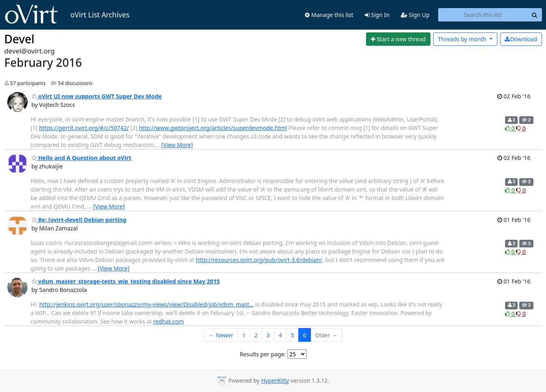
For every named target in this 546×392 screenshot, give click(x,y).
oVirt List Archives (67, 15)
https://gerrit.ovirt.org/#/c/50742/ (84, 128)
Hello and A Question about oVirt (81, 158)
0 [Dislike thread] (521, 128)
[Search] (535, 15)
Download (521, 39)
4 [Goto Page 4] (280, 335)
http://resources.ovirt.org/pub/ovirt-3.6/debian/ (259, 260)
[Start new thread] (398, 39)
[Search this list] (483, 15)
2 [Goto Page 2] (256, 335)
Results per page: (263, 354)
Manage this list (329, 15)
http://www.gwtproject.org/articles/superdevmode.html (213, 128)
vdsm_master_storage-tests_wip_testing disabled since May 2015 (126, 281)
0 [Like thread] (511, 128)
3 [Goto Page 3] (268, 335)
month (463, 39)
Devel (19, 39)
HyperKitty (275, 380)
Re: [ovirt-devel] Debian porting (79, 220)
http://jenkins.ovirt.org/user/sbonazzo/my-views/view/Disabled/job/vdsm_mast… (147, 304)
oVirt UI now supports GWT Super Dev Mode (97, 96)
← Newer (221, 335)
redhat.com (169, 321)
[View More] (177, 145)
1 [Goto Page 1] (244, 335)
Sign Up (415, 15)
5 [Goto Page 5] (293, 335)
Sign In (377, 15)
